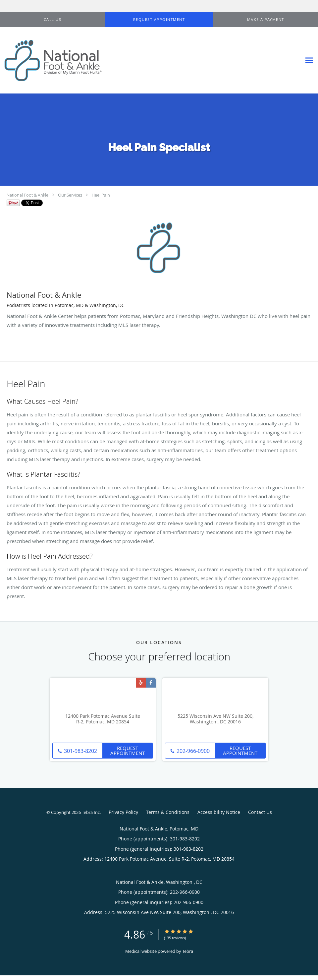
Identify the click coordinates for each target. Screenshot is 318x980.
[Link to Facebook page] (151, 683)
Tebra (188, 951)
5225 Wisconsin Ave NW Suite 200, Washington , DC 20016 (215, 719)
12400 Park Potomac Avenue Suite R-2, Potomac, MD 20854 (103, 719)
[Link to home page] (51, 60)
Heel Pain (101, 195)
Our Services (70, 195)
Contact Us (260, 812)
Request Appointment (128, 750)
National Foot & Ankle (27, 195)
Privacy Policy (123, 812)
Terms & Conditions (168, 812)
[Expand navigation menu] (309, 61)
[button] (159, 20)
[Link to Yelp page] (141, 683)
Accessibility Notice (219, 812)
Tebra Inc (91, 812)
